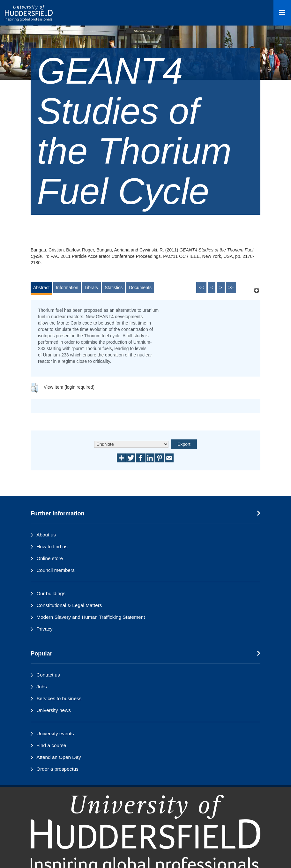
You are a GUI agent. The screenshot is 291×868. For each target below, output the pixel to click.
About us (46, 535)
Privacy (44, 629)
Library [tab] (91, 288)
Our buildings (51, 593)
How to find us (52, 546)
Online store (50, 558)
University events (55, 733)
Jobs (42, 687)
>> (231, 288)
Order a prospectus (57, 769)
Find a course (51, 745)
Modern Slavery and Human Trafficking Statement (91, 617)
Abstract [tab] (41, 288)
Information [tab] (67, 288)
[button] (34, 388)
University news (54, 710)
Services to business (59, 698)
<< (201, 288)
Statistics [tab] (114, 288)
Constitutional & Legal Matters (69, 605)
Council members (56, 570)
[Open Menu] (282, 13)
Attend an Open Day (59, 757)
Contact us (48, 675)
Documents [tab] (140, 288)
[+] (256, 291)
